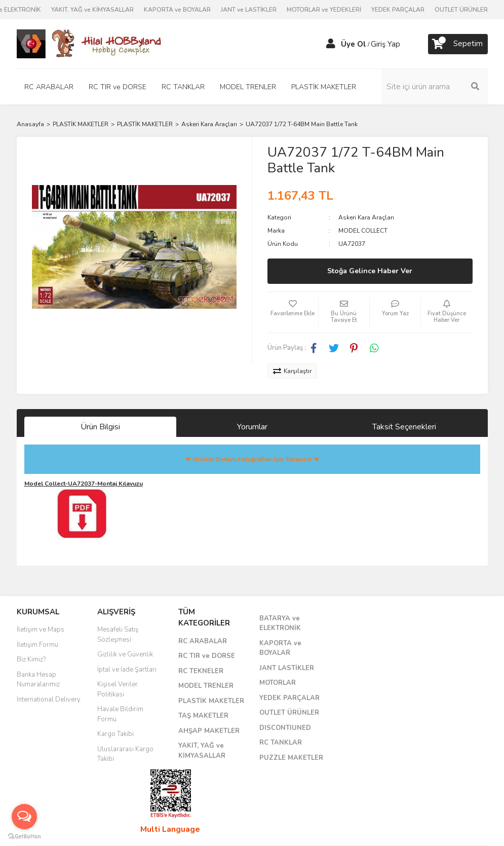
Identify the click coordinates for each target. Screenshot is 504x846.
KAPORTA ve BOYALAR (177, 10)
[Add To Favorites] (293, 312)
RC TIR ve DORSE (207, 656)
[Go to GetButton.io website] (24, 836)
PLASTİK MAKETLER (211, 701)
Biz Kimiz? (31, 659)
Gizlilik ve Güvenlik (125, 654)
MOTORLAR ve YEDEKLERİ (324, 10)
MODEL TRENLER (206, 686)
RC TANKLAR (281, 743)
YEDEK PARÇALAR (398, 10)
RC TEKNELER (201, 671)
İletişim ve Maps (41, 630)
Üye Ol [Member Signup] (354, 44)
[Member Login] (331, 44)
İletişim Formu (37, 645)
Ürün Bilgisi (100, 427)
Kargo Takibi (115, 734)
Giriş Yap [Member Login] (385, 44)
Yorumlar (252, 427)
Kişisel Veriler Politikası (118, 689)
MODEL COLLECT (363, 231)
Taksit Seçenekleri (404, 427)
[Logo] (90, 44)
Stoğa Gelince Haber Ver (370, 271)
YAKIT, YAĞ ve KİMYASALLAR (92, 10)
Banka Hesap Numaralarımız (38, 680)
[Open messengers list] (24, 817)
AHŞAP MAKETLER (209, 731)
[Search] (435, 87)
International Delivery (49, 700)
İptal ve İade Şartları (127, 670)
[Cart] (458, 44)
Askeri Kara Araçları (366, 217)
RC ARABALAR (203, 641)
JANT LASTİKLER (287, 668)
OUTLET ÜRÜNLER (461, 10)
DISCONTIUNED (285, 728)
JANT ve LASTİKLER (249, 10)
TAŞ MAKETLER (203, 716)
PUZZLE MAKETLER (291, 758)
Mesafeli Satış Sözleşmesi (118, 635)
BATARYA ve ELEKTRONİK (280, 623)
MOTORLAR (278, 683)
